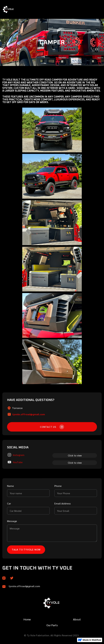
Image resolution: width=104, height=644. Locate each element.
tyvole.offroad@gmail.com (29, 429)
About (77, 628)
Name (10, 501)
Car (9, 519)
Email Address (62, 519)
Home (27, 628)
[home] (16, 9)
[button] (98, 9)
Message (12, 536)
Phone (58, 501)
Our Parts (52, 634)
